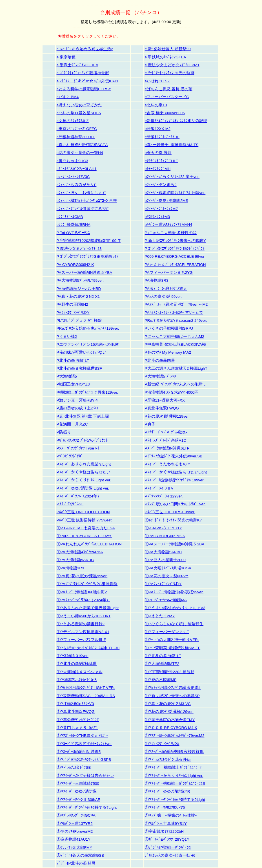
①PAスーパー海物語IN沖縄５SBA (175, 544)
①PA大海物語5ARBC (163, 552)
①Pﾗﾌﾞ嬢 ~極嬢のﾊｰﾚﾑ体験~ (171, 815)
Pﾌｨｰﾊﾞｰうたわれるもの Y (168, 464)
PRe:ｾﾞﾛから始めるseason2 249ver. (176, 320)
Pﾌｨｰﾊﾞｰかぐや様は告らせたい (84, 472)
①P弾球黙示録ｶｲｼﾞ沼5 (77, 680)
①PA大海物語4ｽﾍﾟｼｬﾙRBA (80, 552)
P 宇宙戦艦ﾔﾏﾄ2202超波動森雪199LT (89, 241)
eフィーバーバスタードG (167, 97)
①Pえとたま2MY (160, 616)
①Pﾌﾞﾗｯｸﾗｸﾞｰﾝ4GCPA (76, 815)
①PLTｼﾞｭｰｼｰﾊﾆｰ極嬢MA (166, 600)
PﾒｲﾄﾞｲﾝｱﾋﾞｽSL (70, 504)
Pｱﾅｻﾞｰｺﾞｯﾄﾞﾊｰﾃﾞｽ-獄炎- (166, 432)
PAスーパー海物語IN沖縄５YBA (85, 273)
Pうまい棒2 (67, 337)
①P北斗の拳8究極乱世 (77, 664)
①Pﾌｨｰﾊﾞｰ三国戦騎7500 (78, 784)
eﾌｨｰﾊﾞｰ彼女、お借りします (81, 193)
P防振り (64, 432)
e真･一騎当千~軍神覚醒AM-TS (172, 145)
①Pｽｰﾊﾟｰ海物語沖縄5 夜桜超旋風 (174, 752)
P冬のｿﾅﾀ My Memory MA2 (168, 352)
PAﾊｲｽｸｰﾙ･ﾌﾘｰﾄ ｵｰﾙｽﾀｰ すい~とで (174, 313)
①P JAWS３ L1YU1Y (163, 528)
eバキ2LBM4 (68, 97)
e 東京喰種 (66, 57)
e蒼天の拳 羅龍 (158, 153)
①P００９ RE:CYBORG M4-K (171, 728)
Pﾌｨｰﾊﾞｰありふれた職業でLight (84, 464)
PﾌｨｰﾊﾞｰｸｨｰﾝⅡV (159, 488)
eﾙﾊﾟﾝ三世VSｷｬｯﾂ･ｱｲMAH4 (168, 225)
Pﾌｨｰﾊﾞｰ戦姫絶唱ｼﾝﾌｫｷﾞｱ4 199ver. (175, 480)
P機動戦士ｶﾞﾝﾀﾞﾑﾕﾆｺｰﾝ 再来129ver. (87, 392)
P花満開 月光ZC (72, 424)
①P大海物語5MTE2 (162, 664)
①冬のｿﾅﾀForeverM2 (75, 831)
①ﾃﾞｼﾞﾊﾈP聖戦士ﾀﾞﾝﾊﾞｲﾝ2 (168, 848)
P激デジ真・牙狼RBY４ (78, 400)
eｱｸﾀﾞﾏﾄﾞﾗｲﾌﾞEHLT (161, 161)
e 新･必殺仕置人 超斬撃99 (168, 49)
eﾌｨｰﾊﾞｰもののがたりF (77, 185)
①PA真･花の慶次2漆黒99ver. (82, 576)
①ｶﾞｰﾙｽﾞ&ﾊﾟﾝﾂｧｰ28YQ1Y (167, 839)
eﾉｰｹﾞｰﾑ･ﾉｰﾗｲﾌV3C (73, 177)
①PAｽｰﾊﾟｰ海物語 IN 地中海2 (82, 592)
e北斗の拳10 (156, 105)
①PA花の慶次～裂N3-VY (167, 576)
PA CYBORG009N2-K (75, 265)
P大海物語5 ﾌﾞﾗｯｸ (160, 376)
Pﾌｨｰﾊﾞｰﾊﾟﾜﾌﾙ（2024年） (79, 496)
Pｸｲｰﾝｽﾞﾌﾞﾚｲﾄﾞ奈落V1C (166, 440)
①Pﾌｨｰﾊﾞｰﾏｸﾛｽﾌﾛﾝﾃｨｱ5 (165, 808)
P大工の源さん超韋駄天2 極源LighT (176, 368)
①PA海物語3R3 (70, 568)
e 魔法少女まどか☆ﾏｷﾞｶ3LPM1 (172, 65)
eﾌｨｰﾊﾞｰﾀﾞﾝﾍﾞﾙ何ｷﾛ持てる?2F (83, 209)
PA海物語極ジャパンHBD (79, 289)
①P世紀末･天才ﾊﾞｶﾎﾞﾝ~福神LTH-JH (88, 648)
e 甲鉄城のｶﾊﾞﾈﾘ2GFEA (166, 57)
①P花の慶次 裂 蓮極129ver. (169, 712)
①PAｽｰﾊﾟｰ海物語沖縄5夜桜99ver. (174, 592)
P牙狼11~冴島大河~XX (165, 400)
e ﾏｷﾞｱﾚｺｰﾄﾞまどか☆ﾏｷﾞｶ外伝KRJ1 (88, 81)
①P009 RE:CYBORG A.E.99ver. (84, 536)
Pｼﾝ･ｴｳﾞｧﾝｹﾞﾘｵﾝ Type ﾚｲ (78, 448)
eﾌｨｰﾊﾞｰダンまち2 (161, 185)
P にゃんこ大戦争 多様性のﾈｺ (171, 233)
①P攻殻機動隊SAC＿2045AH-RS (86, 696)
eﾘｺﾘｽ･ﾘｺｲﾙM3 (157, 217)
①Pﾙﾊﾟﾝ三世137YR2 (75, 824)
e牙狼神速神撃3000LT (76, 137)
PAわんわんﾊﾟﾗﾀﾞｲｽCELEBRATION (175, 265)
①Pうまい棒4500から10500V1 (84, 616)
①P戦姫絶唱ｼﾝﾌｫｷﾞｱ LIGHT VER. (86, 688)
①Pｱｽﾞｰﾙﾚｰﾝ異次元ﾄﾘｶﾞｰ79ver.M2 (175, 736)
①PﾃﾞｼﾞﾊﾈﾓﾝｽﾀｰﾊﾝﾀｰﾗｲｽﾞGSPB (84, 760)
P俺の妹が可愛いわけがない (82, 352)
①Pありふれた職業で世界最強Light (88, 608)
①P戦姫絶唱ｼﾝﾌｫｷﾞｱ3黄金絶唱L (173, 688)
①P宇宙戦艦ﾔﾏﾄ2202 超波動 (170, 672)
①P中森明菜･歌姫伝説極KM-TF (173, 648)
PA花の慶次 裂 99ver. (163, 297)
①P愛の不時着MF (161, 680)
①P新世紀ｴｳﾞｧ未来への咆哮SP (172, 696)
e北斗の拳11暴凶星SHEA (79, 113)
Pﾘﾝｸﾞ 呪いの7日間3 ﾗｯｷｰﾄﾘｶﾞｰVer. (175, 504)
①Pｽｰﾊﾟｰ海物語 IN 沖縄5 (79, 752)
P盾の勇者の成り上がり (78, 408)
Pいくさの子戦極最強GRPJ (169, 328)
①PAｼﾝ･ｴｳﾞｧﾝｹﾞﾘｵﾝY (163, 584)
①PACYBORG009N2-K (165, 536)
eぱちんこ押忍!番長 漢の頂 (169, 89)
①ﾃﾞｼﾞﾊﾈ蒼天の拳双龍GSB (80, 855)
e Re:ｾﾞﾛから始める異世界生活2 (85, 49)
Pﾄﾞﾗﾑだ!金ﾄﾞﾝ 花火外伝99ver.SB (174, 456)
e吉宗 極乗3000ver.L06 (165, 113)
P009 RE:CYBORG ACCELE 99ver (175, 256)
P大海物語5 (67, 376)
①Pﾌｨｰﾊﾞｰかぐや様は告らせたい (86, 776)
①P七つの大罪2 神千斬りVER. (172, 640)
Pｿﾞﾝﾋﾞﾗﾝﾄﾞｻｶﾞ (70, 456)
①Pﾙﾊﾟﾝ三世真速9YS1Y (166, 824)
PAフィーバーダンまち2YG (169, 273)
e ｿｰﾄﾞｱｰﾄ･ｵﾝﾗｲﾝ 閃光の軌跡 (170, 73)
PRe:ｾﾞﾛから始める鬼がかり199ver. (88, 328)
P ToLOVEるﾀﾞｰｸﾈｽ (73, 233)
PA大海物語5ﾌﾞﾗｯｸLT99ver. (80, 280)
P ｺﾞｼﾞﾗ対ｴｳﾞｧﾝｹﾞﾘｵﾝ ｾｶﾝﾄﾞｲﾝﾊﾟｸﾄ (175, 249)
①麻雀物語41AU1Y (74, 839)
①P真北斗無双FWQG (76, 712)
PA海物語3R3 (157, 280)
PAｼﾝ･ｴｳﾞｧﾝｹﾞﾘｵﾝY (73, 313)
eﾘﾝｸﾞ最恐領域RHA (74, 225)
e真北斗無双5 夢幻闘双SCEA (82, 145)
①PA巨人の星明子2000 (165, 560)
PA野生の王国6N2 (72, 304)
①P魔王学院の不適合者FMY (170, 720)
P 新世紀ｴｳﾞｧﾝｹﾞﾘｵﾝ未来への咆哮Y (176, 241)
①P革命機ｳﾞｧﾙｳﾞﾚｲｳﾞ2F (78, 720)
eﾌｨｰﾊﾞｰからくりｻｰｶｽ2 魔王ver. (172, 177)
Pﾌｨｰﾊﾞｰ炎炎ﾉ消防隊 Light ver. (83, 488)
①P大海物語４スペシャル (80, 672)
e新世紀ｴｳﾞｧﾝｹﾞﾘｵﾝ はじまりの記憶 (176, 121)
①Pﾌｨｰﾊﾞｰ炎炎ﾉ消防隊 (77, 791)
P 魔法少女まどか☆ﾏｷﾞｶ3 (79, 249)
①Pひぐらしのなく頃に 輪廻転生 (174, 624)
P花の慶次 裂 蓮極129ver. (167, 416)
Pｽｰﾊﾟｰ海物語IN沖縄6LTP (167, 448)
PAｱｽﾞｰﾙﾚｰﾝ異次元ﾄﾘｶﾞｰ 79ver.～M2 (176, 304)
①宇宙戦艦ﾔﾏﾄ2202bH (164, 831)
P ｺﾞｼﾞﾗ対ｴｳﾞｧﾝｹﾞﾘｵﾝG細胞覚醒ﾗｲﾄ (87, 256)
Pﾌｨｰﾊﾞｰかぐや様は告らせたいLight (176, 472)
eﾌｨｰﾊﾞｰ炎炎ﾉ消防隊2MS (167, 201)
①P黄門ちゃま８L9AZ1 (77, 728)
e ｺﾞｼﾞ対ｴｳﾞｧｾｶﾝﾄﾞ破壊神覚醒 (83, 73)
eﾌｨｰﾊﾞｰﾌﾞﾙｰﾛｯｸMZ (161, 209)
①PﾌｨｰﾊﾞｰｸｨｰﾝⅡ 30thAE (78, 800)
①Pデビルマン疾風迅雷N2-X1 (83, 632)
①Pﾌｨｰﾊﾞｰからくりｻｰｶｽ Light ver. (174, 776)
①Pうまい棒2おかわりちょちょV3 (175, 608)
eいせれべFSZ (157, 81)
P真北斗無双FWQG (162, 408)
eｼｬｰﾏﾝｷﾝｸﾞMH (158, 169)
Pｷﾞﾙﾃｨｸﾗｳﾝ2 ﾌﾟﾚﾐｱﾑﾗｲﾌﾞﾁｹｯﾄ (82, 440)
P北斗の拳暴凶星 (160, 361)
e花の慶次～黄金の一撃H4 (80, 153)
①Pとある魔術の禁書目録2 (81, 624)
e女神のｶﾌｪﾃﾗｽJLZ (73, 121)
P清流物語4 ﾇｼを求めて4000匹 (172, 392)
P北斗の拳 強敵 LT (73, 361)
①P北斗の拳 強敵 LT (163, 656)
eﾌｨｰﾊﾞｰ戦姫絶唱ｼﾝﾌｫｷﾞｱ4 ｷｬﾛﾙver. (175, 193)
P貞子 (150, 424)
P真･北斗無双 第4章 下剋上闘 (83, 416)
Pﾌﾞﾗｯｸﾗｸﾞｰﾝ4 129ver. (164, 496)
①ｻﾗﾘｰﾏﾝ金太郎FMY (75, 848)
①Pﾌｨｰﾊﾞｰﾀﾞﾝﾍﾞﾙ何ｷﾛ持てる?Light (175, 800)
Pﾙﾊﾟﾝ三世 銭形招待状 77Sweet (84, 520)
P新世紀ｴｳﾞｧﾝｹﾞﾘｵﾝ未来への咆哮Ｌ (176, 384)
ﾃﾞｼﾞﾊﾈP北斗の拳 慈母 (76, 863)
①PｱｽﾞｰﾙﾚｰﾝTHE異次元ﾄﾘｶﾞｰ (82, 736)
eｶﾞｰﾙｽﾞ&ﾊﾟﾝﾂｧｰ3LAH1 (77, 169)
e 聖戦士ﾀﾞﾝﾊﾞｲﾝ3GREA (77, 65)
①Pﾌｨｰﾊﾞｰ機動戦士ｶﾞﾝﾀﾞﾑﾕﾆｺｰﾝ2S (175, 784)
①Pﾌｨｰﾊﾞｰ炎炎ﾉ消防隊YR (167, 791)
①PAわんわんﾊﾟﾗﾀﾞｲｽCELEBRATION (89, 544)
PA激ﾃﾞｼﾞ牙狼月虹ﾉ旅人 (166, 289)
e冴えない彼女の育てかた (79, 105)
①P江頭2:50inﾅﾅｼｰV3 (75, 704)
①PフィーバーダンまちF (167, 632)
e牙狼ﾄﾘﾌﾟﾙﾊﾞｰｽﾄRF (162, 137)
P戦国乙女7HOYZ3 (73, 384)
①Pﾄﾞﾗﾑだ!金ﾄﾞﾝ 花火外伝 (168, 760)
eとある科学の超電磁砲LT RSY (84, 89)
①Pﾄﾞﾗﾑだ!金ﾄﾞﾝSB (74, 767)
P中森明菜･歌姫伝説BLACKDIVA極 (175, 344)
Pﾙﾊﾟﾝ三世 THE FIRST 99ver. (170, 512)
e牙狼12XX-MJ (158, 129)
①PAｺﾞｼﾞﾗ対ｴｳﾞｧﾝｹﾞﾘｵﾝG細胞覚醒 (87, 584)
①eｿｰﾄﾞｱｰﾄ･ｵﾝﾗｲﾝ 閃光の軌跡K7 (173, 520)
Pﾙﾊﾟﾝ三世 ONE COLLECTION (83, 512)
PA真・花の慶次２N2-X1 (78, 297)
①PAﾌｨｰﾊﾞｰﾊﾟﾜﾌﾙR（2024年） (83, 600)
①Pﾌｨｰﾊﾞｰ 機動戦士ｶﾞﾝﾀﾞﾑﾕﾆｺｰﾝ (173, 767)
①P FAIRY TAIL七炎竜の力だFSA (86, 528)
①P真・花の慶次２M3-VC (168, 704)
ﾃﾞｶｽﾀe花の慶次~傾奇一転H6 (170, 855)
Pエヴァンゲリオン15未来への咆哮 (88, 344)
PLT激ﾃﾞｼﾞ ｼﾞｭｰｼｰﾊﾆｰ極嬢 (79, 320)
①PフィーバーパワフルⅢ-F (81, 640)
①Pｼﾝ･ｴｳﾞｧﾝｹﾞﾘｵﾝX (162, 744)
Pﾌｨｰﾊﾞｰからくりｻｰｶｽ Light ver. (84, 480)
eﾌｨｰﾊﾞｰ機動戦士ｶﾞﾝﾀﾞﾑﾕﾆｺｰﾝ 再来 (87, 201)
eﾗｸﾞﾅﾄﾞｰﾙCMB (70, 217)
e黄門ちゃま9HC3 (72, 161)
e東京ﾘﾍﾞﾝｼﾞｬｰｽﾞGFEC (77, 129)
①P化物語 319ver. (73, 656)
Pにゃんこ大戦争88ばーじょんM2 (175, 337)
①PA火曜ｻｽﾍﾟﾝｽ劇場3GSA (168, 568)
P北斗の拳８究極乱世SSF (79, 368)
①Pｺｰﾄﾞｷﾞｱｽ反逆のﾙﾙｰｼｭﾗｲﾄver (84, 744)
